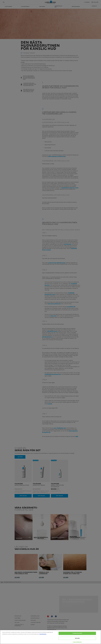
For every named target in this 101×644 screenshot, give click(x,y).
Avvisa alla (77, 638)
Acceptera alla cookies (77, 633)
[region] (50, 637)
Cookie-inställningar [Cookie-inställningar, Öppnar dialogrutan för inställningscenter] (77, 642)
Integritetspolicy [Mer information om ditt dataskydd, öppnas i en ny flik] (43, 634)
